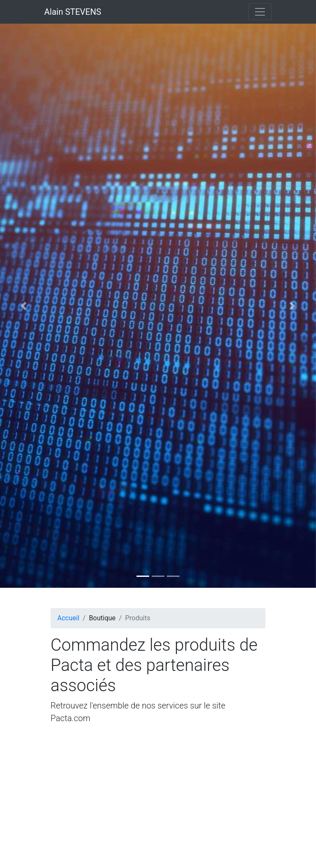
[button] (24, 306)
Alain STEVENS (73, 12)
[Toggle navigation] (260, 12)
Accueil (68, 618)
